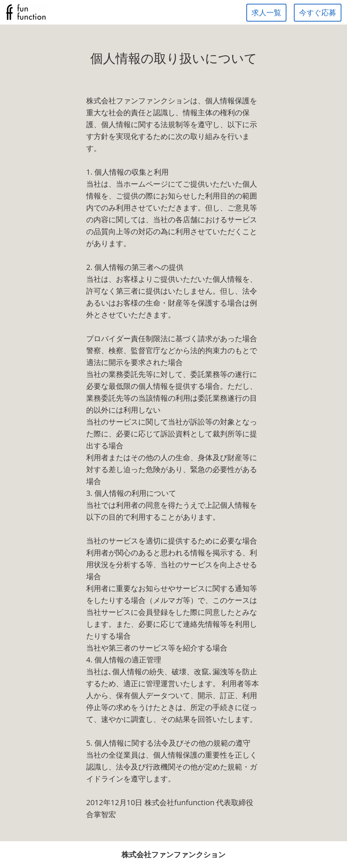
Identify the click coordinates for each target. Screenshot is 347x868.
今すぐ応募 (318, 12)
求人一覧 (266, 12)
